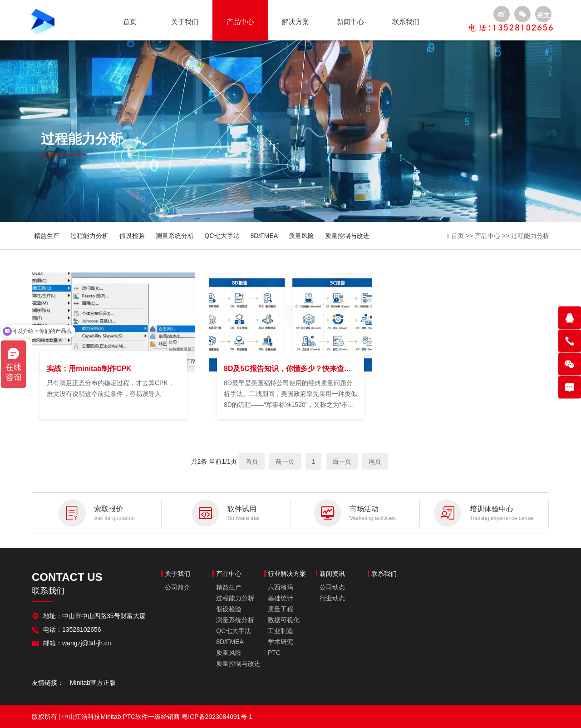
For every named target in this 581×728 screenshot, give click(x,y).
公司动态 (332, 587)
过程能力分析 (89, 236)
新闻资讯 (332, 574)
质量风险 (301, 236)
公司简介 (177, 587)
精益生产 (47, 236)
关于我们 (185, 22)
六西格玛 (281, 587)
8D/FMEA (264, 236)
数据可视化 (284, 620)
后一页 (342, 461)
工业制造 (281, 631)
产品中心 (240, 22)
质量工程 (281, 609)
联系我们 (406, 22)
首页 (130, 22)
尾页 (375, 461)
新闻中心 (350, 22)
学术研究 (281, 642)
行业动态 (332, 598)
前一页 (285, 461)
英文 (543, 15)
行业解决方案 (287, 574)
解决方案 (295, 22)
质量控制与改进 (347, 236)
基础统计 (281, 598)
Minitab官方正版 (93, 683)
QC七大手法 (222, 236)
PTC (274, 653)
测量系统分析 (175, 236)
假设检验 (132, 236)
